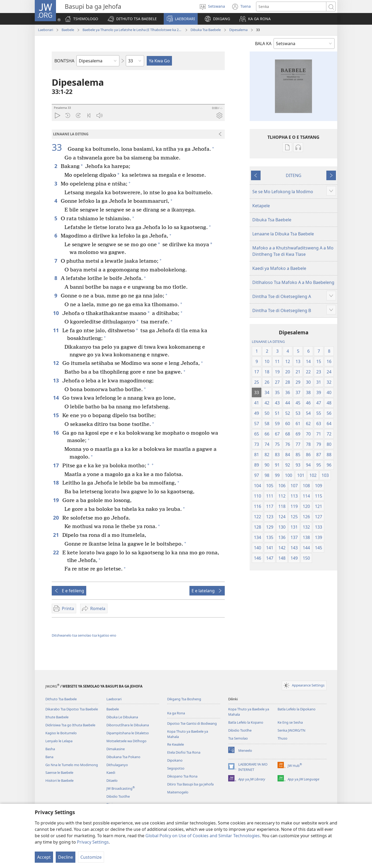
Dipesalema (238, 30)
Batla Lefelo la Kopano (246, 722)
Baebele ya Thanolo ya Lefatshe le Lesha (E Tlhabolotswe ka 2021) (132, 30)
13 (56, 380)
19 (56, 500)
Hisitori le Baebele (59, 780)
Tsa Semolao (238, 738)
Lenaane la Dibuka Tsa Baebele (283, 234)
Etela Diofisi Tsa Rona (184, 752)
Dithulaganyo (117, 765)
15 (56, 415)
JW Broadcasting (121, 788)
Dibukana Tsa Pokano (123, 757)
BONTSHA (64, 61)
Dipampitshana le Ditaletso (128, 733)
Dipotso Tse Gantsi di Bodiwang (192, 723)
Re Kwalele (176, 744)
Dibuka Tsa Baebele (206, 30)
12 (56, 363)
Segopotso (176, 768)
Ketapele (261, 206)
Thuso (282, 738)
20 (56, 518)
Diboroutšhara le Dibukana (128, 725)
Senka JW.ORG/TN (291, 730)
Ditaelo (112, 780)
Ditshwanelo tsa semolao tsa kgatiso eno (84, 635)
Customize (91, 857)
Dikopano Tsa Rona (182, 776)
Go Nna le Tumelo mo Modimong (72, 765)
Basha (50, 749)
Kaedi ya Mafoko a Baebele (279, 268)
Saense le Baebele (59, 772)
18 (56, 483)
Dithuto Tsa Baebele (61, 699)
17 (56, 465)
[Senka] (291, 7)
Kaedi (111, 772)
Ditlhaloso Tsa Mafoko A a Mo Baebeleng (293, 282)
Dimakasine (116, 749)
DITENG (294, 175)
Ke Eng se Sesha (290, 722)
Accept (44, 857)
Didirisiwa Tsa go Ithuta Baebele (70, 725)
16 (56, 433)
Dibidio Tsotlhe (118, 796)
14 (56, 398)
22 (56, 552)
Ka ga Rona (176, 713)
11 (56, 330)
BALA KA (263, 44)
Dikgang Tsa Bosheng (184, 699)
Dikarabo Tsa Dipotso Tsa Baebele (72, 709)
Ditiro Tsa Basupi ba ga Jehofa (190, 784)
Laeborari (46, 30)
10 (56, 313)
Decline (66, 857)
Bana (49, 757)
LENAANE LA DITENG (268, 342)
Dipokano (175, 760)
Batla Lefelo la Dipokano (297, 709)
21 (56, 535)
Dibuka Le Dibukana (122, 717)
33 (59, 147)
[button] (132, 19)
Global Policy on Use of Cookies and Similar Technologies (203, 836)
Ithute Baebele (57, 717)
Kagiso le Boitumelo (61, 733)
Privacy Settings (93, 842)
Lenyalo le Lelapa (59, 741)
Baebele (68, 30)
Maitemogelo (178, 792)
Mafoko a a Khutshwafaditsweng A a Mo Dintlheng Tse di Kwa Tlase (293, 251)
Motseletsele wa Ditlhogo (126, 741)
